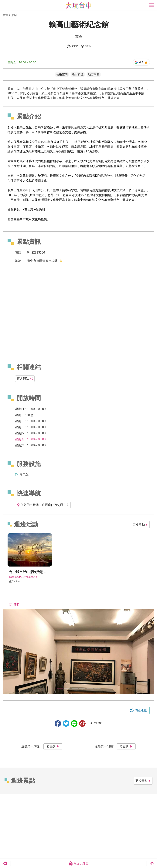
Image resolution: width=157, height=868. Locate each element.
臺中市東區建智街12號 (45, 261)
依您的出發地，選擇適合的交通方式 (43, 505)
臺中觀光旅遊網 (78, 5)
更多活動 (140, 525)
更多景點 (143, 781)
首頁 (6, 15)
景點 (14, 15)
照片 (14, 605)
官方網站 (25, 379)
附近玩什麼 (79, 863)
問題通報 (141, 710)
